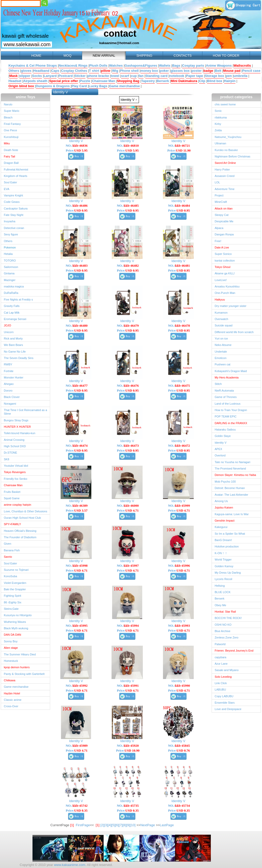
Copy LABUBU (224, 696)
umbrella (241, 76)
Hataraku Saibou (225, 430)
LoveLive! (221, 280)
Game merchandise (125, 86)
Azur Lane (221, 664)
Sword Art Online (225, 163)
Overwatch (221, 319)
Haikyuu (220, 300)
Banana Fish (12, 550)
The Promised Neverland (230, 468)
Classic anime (13, 700)
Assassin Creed (225, 176)
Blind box (215, 81)
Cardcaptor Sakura (16, 208)
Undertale (221, 352)
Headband (41, 71)
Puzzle (85, 81)
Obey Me (220, 605)
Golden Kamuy (224, 566)
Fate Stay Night (14, 215)
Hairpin (230, 81)
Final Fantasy (12, 124)
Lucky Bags (98, 86)
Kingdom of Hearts (16, 176)
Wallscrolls (242, 66)
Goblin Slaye (223, 436)
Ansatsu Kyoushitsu (227, 286)
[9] (128, 825)
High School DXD (15, 446)
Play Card (79, 86)
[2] (102, 825)
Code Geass (12, 202)
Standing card (156, 76)
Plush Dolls (98, 66)
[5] (113, 825)
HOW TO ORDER (226, 56)
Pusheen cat (222, 364)
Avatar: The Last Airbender (231, 495)
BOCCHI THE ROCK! (228, 618)
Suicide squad (223, 325)
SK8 (7, 459)
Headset (15, 81)
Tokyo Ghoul (222, 267)
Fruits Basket (12, 492)
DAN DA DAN (13, 635)
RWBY (8, 364)
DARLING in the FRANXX (231, 423)
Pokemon (10, 247)
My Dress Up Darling (228, 573)
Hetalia (8, 254)
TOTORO (10, 261)
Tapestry (148, 81)
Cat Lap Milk (12, 313)
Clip (202, 81)
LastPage (167, 825)
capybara (220, 657)
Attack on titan (224, 208)
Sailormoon (11, 267)
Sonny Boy (11, 641)
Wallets (165, 66)
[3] (106, 825)
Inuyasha (10, 221)
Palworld (220, 644)
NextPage (148, 825)
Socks (37, 76)
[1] (97, 825)
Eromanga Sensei (15, 319)
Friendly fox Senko (16, 479)
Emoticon (221, 358)
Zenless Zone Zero (227, 637)
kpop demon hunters (17, 667)
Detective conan (14, 228)
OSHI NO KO (223, 625)
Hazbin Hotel (12, 693)
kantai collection (225, 261)
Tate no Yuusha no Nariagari (232, 462)
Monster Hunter (14, 377)
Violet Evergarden (15, 583)
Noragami (10, 404)
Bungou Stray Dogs (16, 420)
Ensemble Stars (225, 703)
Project (219, 195)
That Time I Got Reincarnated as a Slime (25, 412)
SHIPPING (144, 56)
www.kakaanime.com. (69, 865)
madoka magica (14, 286)
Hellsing (220, 586)
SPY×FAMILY (12, 524)
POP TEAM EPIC (226, 416)
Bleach (8, 117)
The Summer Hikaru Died (20, 654)
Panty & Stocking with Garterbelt (24, 674)
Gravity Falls (12, 306)
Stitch (218, 384)
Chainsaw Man (103, 81)
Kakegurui (221, 527)
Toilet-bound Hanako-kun (20, 433)
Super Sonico (223, 254)
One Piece (10, 130)
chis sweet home (225, 104)
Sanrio (8, 557)
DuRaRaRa (11, 293)
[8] (124, 825)
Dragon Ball (11, 163)
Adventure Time (225, 189)
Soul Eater (10, 182)
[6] (117, 825)
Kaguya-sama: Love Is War (232, 514)
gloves (26, 71)
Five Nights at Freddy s (18, 300)
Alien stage (11, 648)
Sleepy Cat (222, 215)
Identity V (129, 100)
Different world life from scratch (234, 332)
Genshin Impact (225, 521)
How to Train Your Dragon (231, 410)
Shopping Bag (128, 81)
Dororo (8, 391)
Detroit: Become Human (230, 488)
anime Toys (26, 97)
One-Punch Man (225, 293)
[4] (110, 825)
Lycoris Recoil (223, 579)
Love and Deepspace (228, 709)
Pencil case (251, 71)
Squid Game (12, 498)
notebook (177, 76)
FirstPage (83, 825)
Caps (55, 71)
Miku (7, 143)
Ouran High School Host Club (22, 518)
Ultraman (220, 143)
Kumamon (221, 313)
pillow (106, 71)
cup (134, 76)
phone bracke (98, 76)
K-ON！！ (221, 553)
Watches (116, 66)
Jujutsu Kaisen (224, 507)
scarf (125, 76)
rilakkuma (221, 117)
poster (196, 71)
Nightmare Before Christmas (232, 156)
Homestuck (11, 661)
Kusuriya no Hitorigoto (18, 615)
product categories (236, 97)
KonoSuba (10, 576)
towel (115, 76)
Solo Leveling (223, 677)
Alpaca (219, 228)
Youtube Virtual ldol (16, 466)
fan (141, 76)
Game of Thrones (226, 397)
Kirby (218, 124)
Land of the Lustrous (228, 404)
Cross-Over (11, 706)
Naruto (8, 104)
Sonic (218, 111)
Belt (218, 71)
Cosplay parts (193, 66)
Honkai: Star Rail (225, 612)
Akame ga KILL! (225, 273)
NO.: (77, 146)
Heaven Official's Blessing (20, 531)
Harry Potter (222, 169)
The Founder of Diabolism (20, 537)
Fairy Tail (9, 156)
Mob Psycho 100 (225, 482)
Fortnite (9, 371)
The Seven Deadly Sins (19, 358)
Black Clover (12, 397)
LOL (217, 182)
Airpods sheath (35, 81)
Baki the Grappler (15, 589)
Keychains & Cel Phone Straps (33, 66)
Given (8, 544)
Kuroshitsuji (11, 137)
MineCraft (221, 202)
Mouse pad (232, 71)
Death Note (11, 150)
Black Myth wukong (16, 628)
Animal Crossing (14, 440)
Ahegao (9, 384)
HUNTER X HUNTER (17, 427)
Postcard (65, 76)
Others (14, 71)
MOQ (67, 56)
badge (208, 71)
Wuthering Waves (15, 622)
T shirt (94, 71)
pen (229, 76)
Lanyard (50, 76)
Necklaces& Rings (73, 66)
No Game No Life (15, 352)
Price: (77, 150)
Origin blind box (21, 86)
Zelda (218, 130)
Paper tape (194, 76)
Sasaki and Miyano (227, 670)
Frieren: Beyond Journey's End (234, 651)
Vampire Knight (13, 195)
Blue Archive (222, 631)
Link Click (221, 683)
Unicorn (9, 332)
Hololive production (227, 546)
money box (149, 71)
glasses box (180, 71)
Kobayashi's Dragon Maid (231, 371)
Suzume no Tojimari (16, 570)
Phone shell (129, 71)
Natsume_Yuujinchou (228, 137)
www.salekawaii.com (27, 44)
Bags (176, 66)
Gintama (9, 273)
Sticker (80, 76)
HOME (36, 56)
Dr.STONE (10, 453)
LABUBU (220, 690)
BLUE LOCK (223, 592)
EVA (7, 189)
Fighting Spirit (13, 596)
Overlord (220, 455)
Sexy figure (11, 234)
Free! (218, 241)
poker (164, 71)
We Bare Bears (13, 345)
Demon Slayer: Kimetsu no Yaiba (235, 475)
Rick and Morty (13, 338)
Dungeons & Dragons (53, 86)
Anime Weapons (219, 66)
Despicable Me (224, 221)
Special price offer (64, 81)
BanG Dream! (223, 540)
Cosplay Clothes (74, 71)
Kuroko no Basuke (226, 150)
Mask (13, 76)
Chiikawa (10, 680)
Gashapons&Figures (141, 66)
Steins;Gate (11, 609)
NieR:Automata (224, 391)
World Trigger (223, 560)
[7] (121, 825)
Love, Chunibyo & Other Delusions (25, 511)
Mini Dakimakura (184, 81)
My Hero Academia (227, 377)
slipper (25, 76)
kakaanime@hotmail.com (119, 43)
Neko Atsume (223, 345)
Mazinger (10, 280)
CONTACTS (183, 56)
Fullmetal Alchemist (16, 169)
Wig (115, 71)
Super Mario (12, 111)
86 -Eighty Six (13, 602)
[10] (133, 825)
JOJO (7, 325)
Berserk (163, 81)
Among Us (221, 501)
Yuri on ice (221, 338)
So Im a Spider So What (230, 534)
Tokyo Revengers (15, 472)
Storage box (215, 76)
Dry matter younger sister (231, 306)
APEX (218, 449)
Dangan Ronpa (224, 234)
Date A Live (222, 247)
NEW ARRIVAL (104, 56)
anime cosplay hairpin (18, 505)
